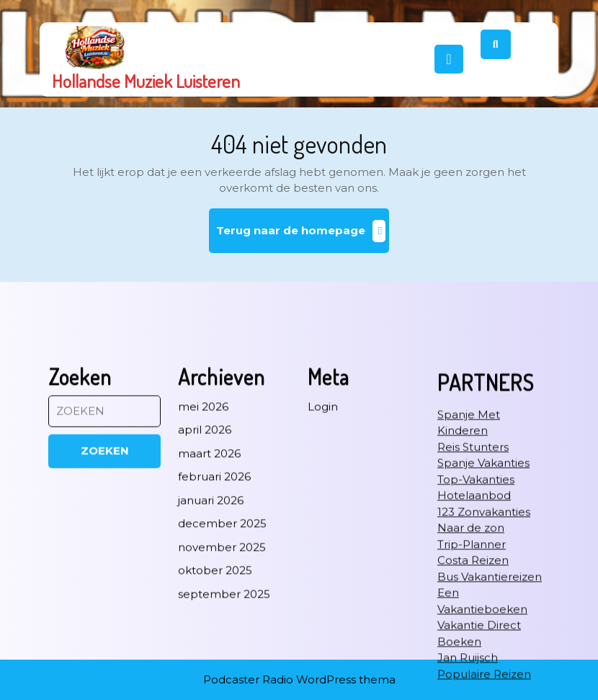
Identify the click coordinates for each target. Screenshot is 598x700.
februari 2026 (214, 644)
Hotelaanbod (474, 663)
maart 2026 (209, 620)
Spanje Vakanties (483, 630)
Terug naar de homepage (303, 236)
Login (323, 573)
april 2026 (205, 597)
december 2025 (222, 691)
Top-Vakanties (476, 646)
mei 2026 (203, 573)
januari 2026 (211, 667)
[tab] (449, 59)
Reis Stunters (473, 614)
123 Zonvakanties (484, 679)
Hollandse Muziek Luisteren (146, 81)
